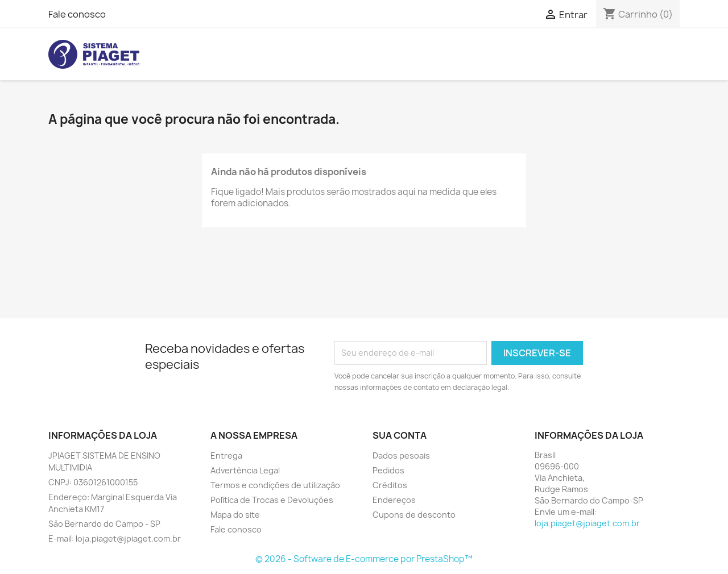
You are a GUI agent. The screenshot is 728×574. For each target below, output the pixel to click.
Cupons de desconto (414, 515)
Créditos (390, 485)
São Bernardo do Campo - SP (104, 524)
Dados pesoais (401, 456)
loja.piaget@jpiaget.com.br (587, 523)
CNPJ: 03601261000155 (93, 482)
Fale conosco (77, 14)
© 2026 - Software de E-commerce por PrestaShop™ (364, 559)
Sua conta (400, 435)
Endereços (394, 500)
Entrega (226, 456)
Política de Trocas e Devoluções (272, 500)
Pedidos (388, 470)
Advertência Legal (245, 470)
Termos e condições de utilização (275, 485)
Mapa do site (235, 515)
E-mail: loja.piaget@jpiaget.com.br (115, 538)
